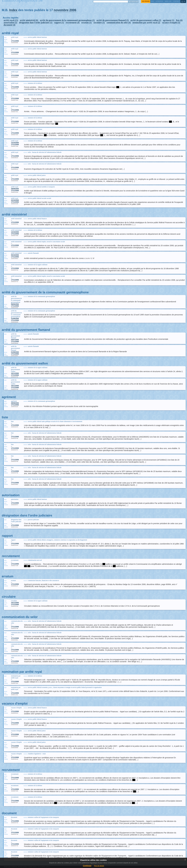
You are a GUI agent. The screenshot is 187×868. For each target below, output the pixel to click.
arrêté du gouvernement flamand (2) (112, 20)
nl (185, 1)
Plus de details (99, 866)
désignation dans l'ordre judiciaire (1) (36, 23)
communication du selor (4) (119, 23)
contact (177, 1)
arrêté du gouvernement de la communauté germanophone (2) (67, 20)
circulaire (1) (99, 23)
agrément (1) (169, 20)
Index (13, 10)
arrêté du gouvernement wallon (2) (146, 20)
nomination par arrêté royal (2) (146, 23)
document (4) (9, 25)
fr (182, 1)
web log (168, 1)
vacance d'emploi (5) (171, 23)
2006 (73, 10)
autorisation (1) (10, 23)
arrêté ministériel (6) (29, 20)
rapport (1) (59, 23)
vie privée (146, 1)
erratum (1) (86, 23)
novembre (61, 10)
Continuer (87, 866)
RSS (152, 1)
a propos (159, 1)
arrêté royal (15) (11, 20)
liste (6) (179, 20)
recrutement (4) (73, 23)
